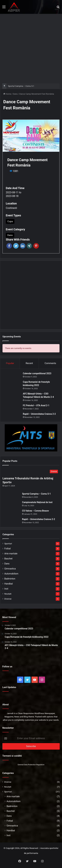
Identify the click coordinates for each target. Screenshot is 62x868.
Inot (6, 589)
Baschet (8, 559)
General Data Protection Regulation (31, 765)
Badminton (10, 579)
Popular (10, 363)
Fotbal (8, 549)
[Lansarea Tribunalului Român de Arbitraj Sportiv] (31, 472)
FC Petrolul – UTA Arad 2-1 (36, 405)
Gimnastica (10, 569)
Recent (29, 363)
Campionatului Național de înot (37, 502)
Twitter (16, 246)
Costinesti (11, 208)
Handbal (9, 584)
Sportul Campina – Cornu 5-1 (21, 86)
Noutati (8, 594)
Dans (15, 94)
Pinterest (36, 246)
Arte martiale (11, 554)
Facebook (9, 246)
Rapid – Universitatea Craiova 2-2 (39, 414)
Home (7, 94)
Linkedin (23, 246)
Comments (50, 363)
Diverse (8, 599)
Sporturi (8, 544)
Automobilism (11, 574)
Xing (29, 246)
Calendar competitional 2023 (37, 373)
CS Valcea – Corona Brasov (35, 511)
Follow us (7, 667)
